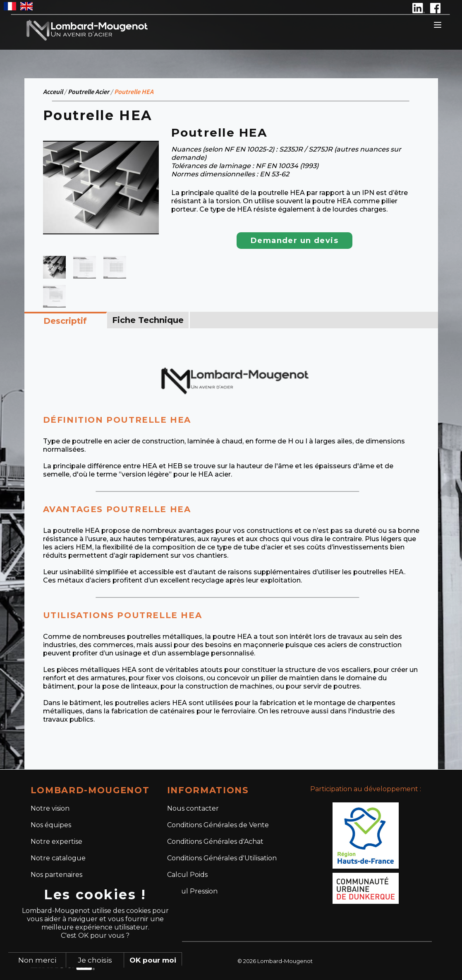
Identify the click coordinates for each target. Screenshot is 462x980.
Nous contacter (193, 808)
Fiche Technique (148, 320)
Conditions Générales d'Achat (215, 842)
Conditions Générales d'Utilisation (222, 858)
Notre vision (50, 808)
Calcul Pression (192, 891)
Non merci (37, 960)
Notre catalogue (58, 858)
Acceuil (53, 91)
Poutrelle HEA (134, 91)
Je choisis (95, 960)
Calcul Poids (187, 875)
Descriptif (65, 321)
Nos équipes (51, 825)
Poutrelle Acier (89, 91)
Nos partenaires (56, 875)
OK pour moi (153, 960)
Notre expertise (56, 842)
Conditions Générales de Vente (218, 825)
